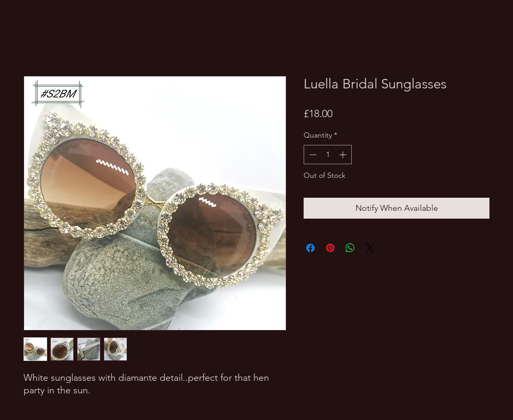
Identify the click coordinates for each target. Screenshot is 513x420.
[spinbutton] (328, 155)
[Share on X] (370, 248)
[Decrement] (312, 155)
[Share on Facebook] (310, 248)
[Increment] (344, 155)
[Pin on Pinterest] (330, 248)
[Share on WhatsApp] (350, 248)
